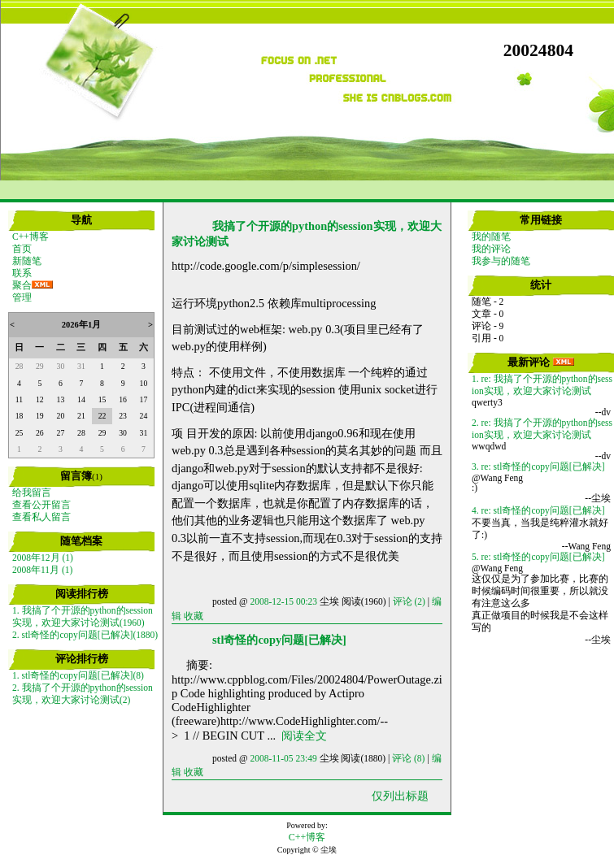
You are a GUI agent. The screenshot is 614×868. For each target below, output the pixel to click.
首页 (22, 249)
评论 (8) (408, 758)
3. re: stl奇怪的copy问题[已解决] (538, 467)
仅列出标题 (400, 796)
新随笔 (27, 261)
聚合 (22, 285)
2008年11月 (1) (42, 570)
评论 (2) (409, 601)
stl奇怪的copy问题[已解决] (279, 640)
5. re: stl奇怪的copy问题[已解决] (538, 557)
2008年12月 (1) (43, 558)
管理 (22, 297)
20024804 (538, 50)
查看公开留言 (41, 505)
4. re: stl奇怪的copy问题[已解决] (538, 510)
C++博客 (30, 237)
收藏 (194, 616)
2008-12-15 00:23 (283, 601)
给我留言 (32, 493)
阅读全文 (304, 736)
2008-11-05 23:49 (283, 758)
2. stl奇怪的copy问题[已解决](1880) (85, 635)
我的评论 (491, 249)
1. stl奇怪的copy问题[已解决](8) (78, 675)
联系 (22, 273)
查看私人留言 (41, 517)
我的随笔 (491, 237)
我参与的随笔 (501, 261)
